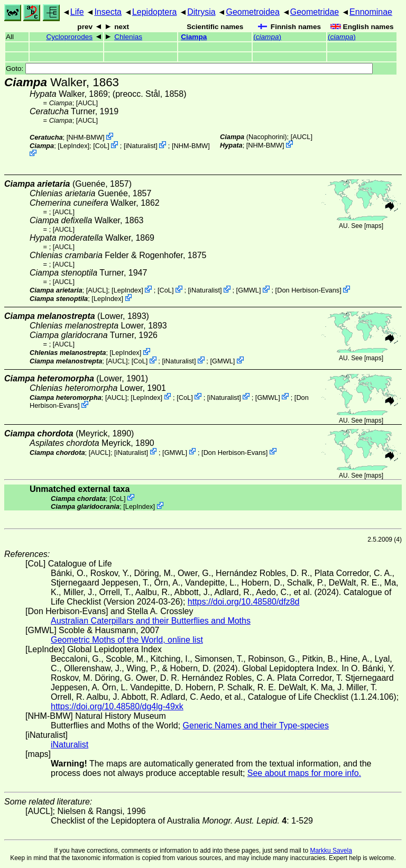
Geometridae (315, 12)
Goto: (189, 68)
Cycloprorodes (69, 37)
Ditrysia (201, 12)
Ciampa (194, 37)
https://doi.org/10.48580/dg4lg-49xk (117, 706)
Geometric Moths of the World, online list (127, 640)
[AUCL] (87, 103)
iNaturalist (140, 146)
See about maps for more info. (304, 773)
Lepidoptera (155, 12)
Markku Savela (331, 851)
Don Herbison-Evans (308, 290)
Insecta (108, 12)
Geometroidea (252, 12)
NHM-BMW (85, 137)
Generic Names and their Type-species (256, 725)
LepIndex (74, 146)
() (267, 37)
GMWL (248, 290)
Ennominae (371, 12)
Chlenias (128, 37)
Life (77, 12)
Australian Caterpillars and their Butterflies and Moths (151, 621)
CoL (101, 146)
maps (373, 226)
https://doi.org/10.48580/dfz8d (244, 602)
